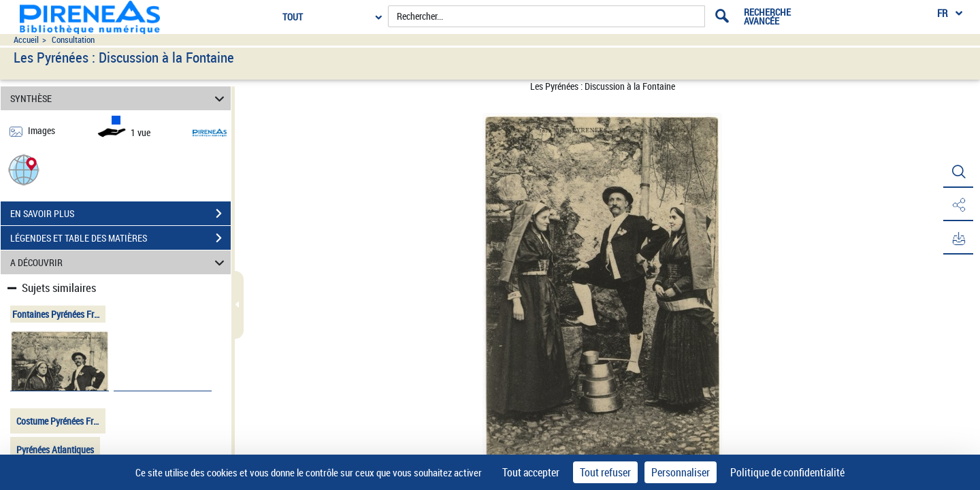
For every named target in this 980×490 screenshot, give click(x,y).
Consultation (73, 40)
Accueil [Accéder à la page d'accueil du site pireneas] (26, 40)
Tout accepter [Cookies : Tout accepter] (531, 472)
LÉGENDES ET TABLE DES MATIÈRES (120, 238)
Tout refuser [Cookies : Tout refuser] (605, 472)
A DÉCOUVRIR (119, 262)
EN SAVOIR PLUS (120, 214)
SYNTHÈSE (119, 98)
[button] (24, 169)
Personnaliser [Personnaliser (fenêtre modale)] (681, 472)
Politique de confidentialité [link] (787, 472)
